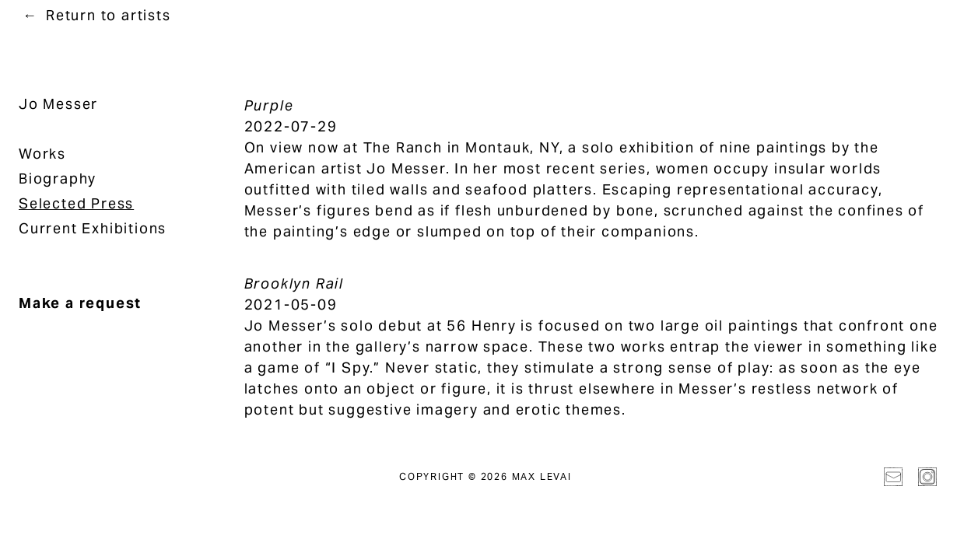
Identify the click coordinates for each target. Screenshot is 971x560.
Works (42, 154)
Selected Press (76, 203)
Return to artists (109, 15)
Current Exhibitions (93, 228)
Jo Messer (58, 104)
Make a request (80, 303)
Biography (58, 178)
